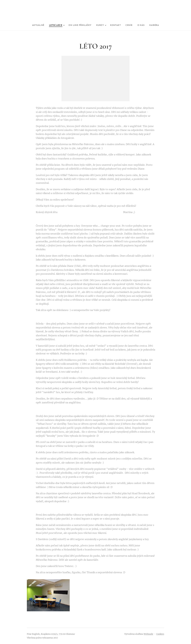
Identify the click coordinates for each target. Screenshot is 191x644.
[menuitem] (32, 25)
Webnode (148, 634)
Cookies (160, 634)
